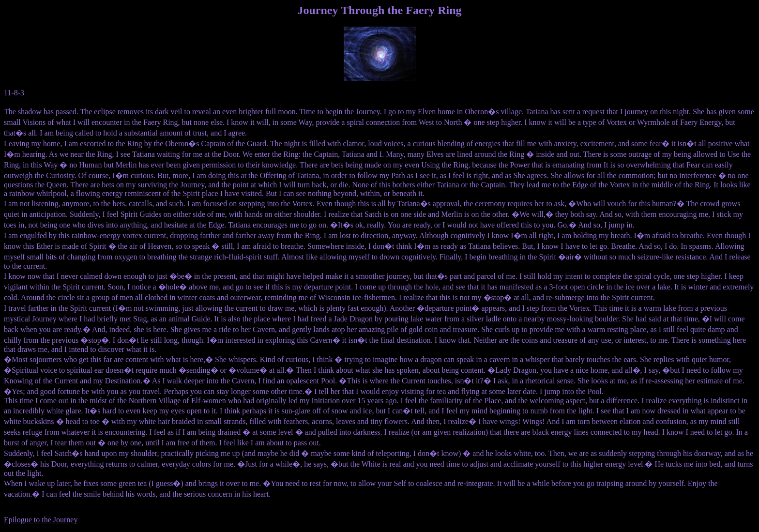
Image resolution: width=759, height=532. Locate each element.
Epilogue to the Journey (41, 520)
